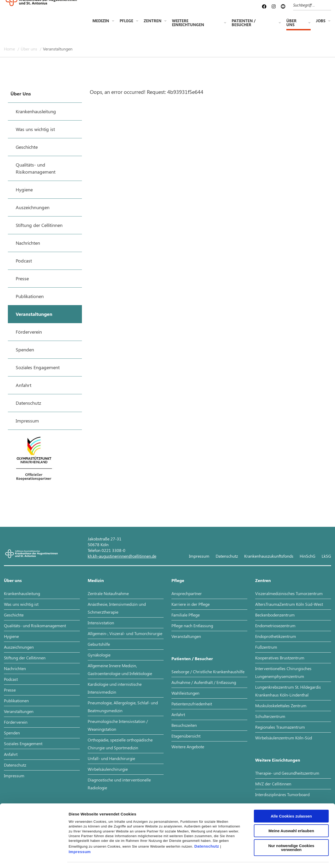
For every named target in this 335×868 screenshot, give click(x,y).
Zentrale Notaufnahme (108, 593)
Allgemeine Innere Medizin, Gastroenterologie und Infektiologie (120, 669)
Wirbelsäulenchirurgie (108, 769)
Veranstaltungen (58, 49)
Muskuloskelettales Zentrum (281, 706)
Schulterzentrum (270, 716)
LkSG (326, 556)
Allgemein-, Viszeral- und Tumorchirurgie (125, 633)
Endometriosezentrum (275, 626)
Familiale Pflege (186, 615)
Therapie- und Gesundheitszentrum (287, 773)
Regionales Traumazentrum (280, 727)
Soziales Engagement (23, 743)
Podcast (11, 679)
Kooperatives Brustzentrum (280, 658)
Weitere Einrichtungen (188, 23)
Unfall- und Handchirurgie (111, 758)
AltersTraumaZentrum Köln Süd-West (289, 604)
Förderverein (16, 722)
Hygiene (11, 636)
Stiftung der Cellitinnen (25, 658)
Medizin (101, 21)
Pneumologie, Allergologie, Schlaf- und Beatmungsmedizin (123, 707)
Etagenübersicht (186, 736)
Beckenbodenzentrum (275, 615)
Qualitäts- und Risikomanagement (35, 626)
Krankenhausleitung (22, 593)
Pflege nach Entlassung (192, 626)
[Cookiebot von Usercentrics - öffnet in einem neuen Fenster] (34, 858)
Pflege (126, 21)
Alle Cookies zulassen (291, 796)
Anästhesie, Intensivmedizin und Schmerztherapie (117, 608)
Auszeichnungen (19, 647)
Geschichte (14, 615)
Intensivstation (101, 623)
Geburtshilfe (99, 644)
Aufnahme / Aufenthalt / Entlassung (204, 682)
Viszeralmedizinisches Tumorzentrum (289, 593)
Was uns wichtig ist (21, 604)
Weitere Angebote (188, 747)
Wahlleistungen (185, 693)
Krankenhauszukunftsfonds (269, 556)
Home (10, 49)
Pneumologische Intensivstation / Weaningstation (118, 725)
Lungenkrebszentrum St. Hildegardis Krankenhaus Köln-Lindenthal (288, 691)
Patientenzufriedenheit (192, 704)
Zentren (153, 21)
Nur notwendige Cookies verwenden (291, 828)
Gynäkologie (99, 655)
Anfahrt (11, 754)
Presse (10, 690)
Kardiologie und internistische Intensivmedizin (115, 688)
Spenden (12, 733)
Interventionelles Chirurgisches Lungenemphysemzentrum (283, 672)
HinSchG (308, 556)
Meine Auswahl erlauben (291, 811)
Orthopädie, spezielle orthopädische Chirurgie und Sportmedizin (120, 744)
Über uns (291, 23)
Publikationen (16, 701)
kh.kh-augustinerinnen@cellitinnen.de (122, 556)
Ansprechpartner (187, 593)
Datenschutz (207, 827)
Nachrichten (15, 668)
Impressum (80, 832)
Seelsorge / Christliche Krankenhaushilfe (208, 672)
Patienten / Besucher (244, 23)
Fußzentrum (266, 647)
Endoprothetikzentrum (276, 636)
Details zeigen (278, 858)
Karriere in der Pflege (191, 604)
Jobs (321, 21)
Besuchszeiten (184, 725)
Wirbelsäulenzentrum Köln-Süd (284, 738)
